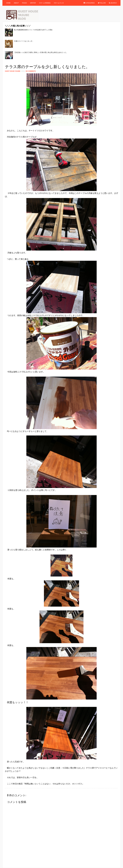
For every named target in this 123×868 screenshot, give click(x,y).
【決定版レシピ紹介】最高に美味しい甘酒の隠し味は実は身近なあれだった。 (41, 52)
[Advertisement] (45, 62)
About (16, 3)
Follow (102, 3)
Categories (89, 3)
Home (8, 3)
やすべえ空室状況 (45, 3)
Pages (24, 3)
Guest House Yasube (13, 71)
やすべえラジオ (59, 3)
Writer (33, 3)
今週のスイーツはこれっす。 (24, 41)
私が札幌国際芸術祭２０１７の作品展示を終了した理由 (33, 30)
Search (113, 3)
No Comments (31, 71)
